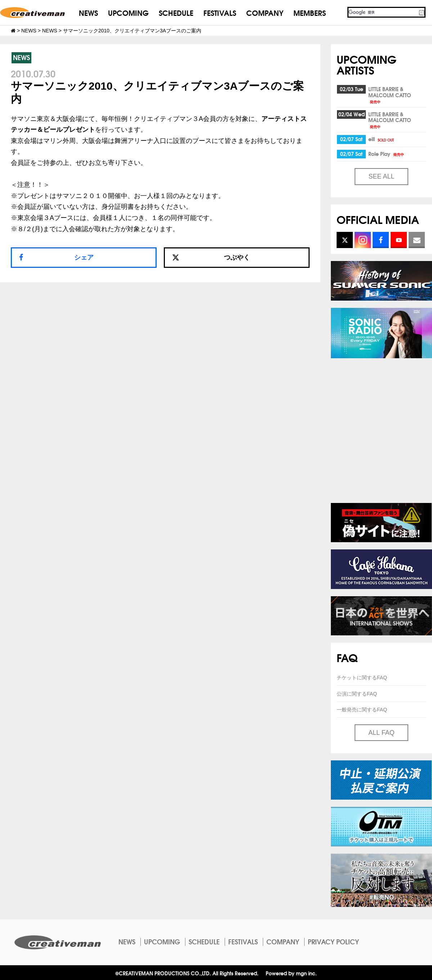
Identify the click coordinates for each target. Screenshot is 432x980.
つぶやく (211, 257)
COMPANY (265, 12)
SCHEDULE (176, 12)
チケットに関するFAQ (362, 678)
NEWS (88, 12)
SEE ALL (381, 176)
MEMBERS (310, 12)
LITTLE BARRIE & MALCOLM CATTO (390, 95)
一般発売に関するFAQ (362, 710)
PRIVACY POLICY (333, 941)
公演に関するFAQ (357, 694)
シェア (84, 257)
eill (382, 139)
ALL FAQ (381, 733)
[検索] (383, 12)
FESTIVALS (220, 12)
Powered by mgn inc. (291, 973)
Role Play (387, 154)
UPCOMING (128, 12)
